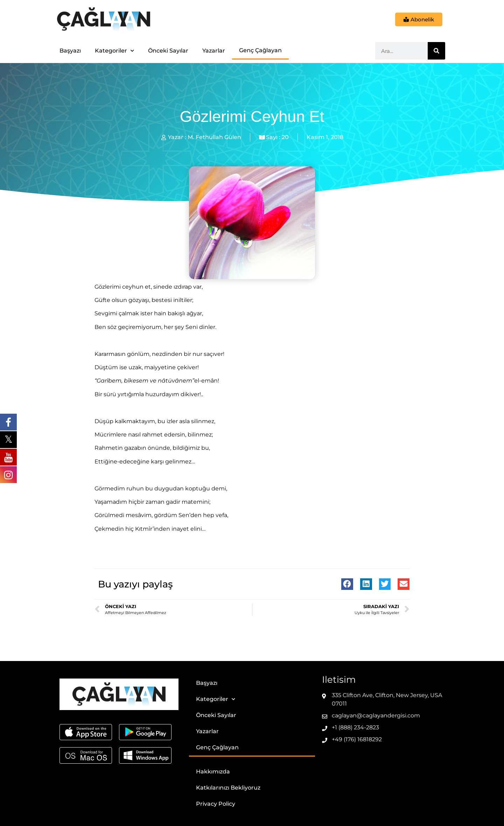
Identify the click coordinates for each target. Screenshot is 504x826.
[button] (347, 584)
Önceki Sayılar (168, 51)
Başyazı (70, 51)
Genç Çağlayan (260, 50)
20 (285, 137)
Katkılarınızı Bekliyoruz (228, 788)
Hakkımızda (213, 772)
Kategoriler (114, 51)
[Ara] (436, 51)
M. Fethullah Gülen (214, 137)
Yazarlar (214, 51)
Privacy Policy (216, 804)
